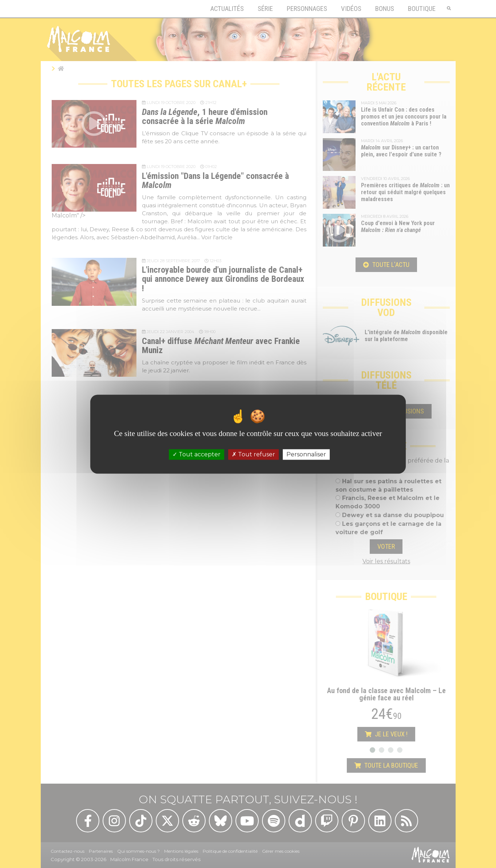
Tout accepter (197, 454)
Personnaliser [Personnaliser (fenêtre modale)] (306, 454)
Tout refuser (253, 454)
